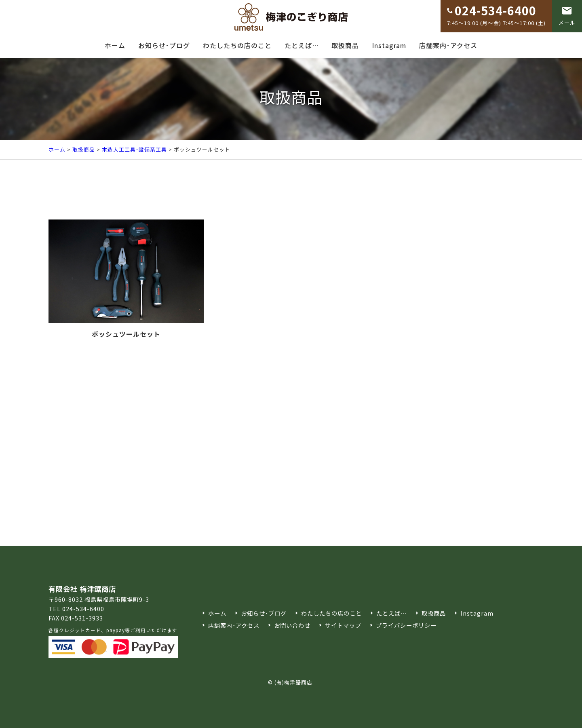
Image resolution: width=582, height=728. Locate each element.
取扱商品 (345, 45)
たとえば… (302, 45)
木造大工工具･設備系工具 (134, 149)
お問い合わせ (292, 625)
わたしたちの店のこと (237, 45)
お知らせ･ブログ (164, 45)
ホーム (115, 45)
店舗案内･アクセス (448, 45)
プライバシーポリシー (406, 625)
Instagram (389, 45)
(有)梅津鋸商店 (293, 682)
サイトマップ (343, 625)
